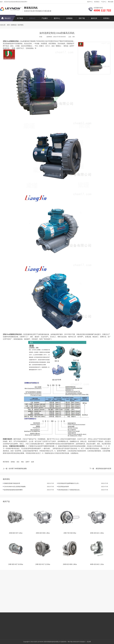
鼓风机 (13, 462)
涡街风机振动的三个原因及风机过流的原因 (70, 490)
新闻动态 (32, 18)
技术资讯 (21, 25)
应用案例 (69, 18)
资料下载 (82, 18)
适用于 (28, 462)
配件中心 (90, 2)
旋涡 (33, 462)
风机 (22, 462)
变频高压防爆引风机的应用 (12, 483)
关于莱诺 (20, 18)
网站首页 (8, 18)
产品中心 (104, 2)
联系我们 (97, 2)
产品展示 (45, 18)
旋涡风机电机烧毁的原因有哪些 (13, 490)
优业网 (89, 642)
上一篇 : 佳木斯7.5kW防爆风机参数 (15, 469)
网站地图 (111, 2)
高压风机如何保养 (63, 487)
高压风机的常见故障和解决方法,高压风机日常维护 (70, 483)
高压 (18, 462)
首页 (8, 25)
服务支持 (94, 18)
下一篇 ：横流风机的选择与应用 (100, 469)
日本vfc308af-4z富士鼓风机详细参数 (15, 487)
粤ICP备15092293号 (74, 642)
